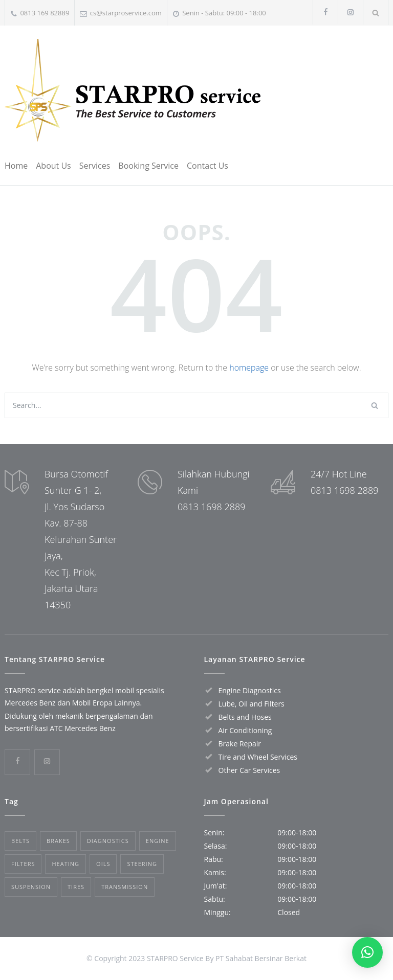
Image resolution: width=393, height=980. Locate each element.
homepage (249, 368)
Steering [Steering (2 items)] (142, 864)
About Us (53, 166)
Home (16, 166)
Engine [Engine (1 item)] (158, 841)
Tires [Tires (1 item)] (76, 887)
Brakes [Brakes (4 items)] (58, 841)
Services (95, 166)
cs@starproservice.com (126, 13)
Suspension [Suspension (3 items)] (31, 887)
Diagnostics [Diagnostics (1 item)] (108, 841)
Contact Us (208, 166)
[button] (367, 952)
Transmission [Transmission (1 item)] (125, 887)
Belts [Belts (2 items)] (20, 841)
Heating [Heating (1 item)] (65, 864)
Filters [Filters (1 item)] (23, 864)
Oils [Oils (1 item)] (103, 864)
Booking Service (148, 166)
